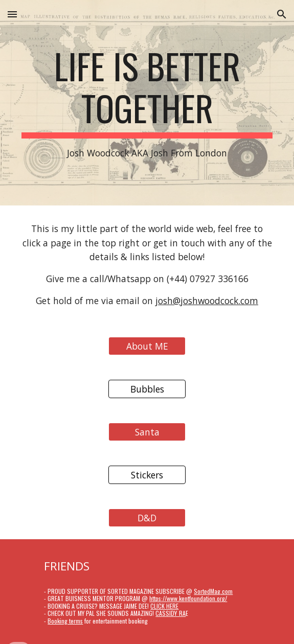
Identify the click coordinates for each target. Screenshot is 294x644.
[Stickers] (147, 475)
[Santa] (147, 432)
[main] (147, 103)
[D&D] (147, 517)
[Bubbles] (147, 389)
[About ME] (147, 346)
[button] (12, 14)
